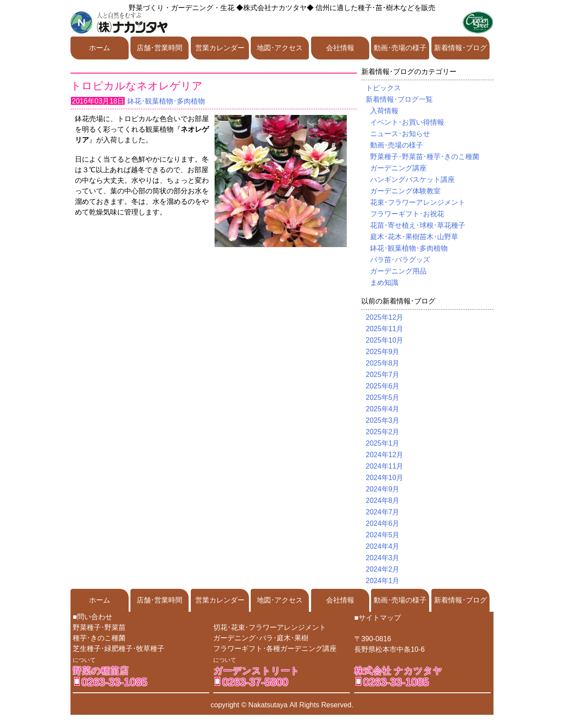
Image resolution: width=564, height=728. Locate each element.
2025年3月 (383, 420)
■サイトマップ (378, 618)
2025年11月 (384, 329)
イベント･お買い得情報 (407, 122)
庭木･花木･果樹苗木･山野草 (414, 237)
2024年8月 (383, 501)
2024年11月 (384, 466)
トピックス (383, 88)
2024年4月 (383, 546)
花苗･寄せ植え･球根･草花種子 (418, 225)
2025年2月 (383, 432)
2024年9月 (383, 489)
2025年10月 (384, 340)
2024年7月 (383, 512)
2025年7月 (383, 375)
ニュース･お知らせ (400, 134)
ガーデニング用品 (398, 271)
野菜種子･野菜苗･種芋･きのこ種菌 (425, 157)
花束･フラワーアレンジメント (418, 202)
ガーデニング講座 (398, 168)
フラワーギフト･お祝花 (407, 214)
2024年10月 (384, 478)
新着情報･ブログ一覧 (399, 99)
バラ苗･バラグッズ (400, 260)
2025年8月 (383, 363)
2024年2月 (383, 569)
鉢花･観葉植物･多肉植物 (166, 101)
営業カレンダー (220, 48)
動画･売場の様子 (400, 48)
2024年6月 (383, 523)
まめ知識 (384, 283)
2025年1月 (383, 443)
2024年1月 (383, 581)
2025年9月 (383, 352)
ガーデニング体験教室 (405, 191)
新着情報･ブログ (460, 48)
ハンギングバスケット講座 (412, 179)
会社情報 (340, 48)
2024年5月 (383, 535)
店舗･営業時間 (160, 48)
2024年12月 (384, 455)
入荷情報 (384, 111)
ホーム (100, 48)
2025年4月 (383, 409)
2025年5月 (383, 397)
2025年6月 (383, 386)
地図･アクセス (280, 48)
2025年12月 (384, 317)
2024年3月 (383, 558)
